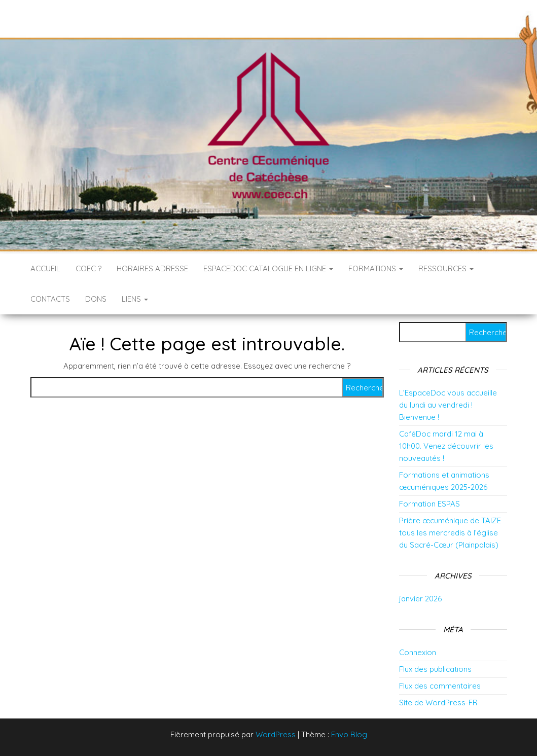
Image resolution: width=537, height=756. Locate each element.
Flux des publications (435, 669)
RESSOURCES (446, 268)
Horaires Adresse (152, 268)
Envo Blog (349, 734)
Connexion (418, 652)
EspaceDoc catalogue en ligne (268, 268)
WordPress (276, 734)
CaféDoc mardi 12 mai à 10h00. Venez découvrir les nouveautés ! (446, 446)
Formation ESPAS (429, 504)
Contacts (50, 299)
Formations (376, 268)
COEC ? (88, 268)
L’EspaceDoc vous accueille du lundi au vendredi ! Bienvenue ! (448, 405)
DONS (96, 299)
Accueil (45, 268)
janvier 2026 (420, 599)
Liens (135, 299)
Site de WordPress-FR (438, 703)
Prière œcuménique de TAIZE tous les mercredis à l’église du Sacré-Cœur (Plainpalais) (450, 533)
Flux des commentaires (440, 686)
